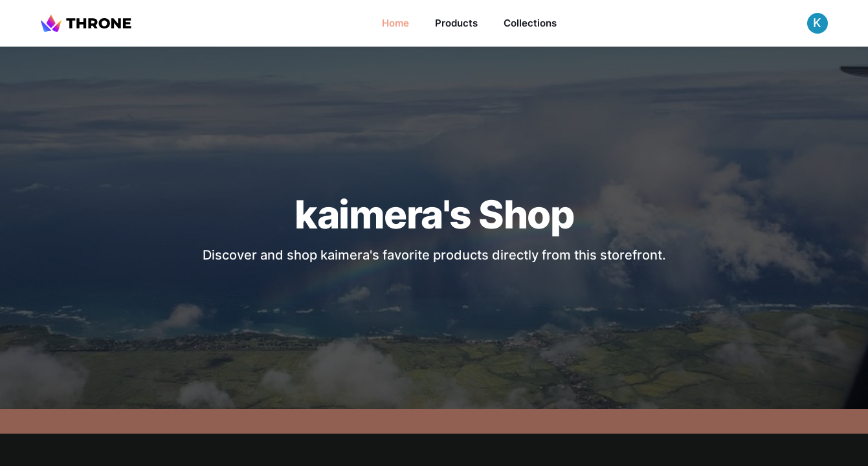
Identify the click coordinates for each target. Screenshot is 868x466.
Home (395, 23)
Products (456, 23)
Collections (530, 23)
